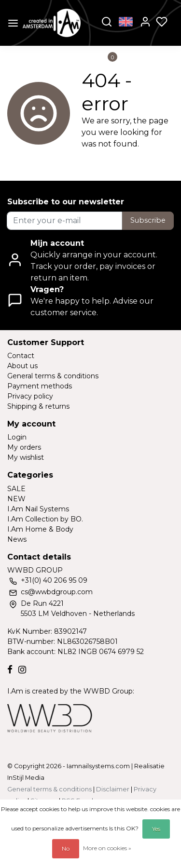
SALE (16, 489)
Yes (156, 829)
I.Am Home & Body (40, 529)
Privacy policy (30, 396)
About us (22, 366)
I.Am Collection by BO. (45, 519)
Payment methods (40, 386)
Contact (21, 356)
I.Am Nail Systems (38, 509)
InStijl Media (26, 778)
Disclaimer (113, 789)
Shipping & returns (38, 406)
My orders (24, 447)
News (17, 539)
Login (17, 437)
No (66, 848)
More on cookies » (107, 848)
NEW (16, 499)
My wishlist (26, 457)
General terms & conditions (53, 376)
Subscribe (148, 220)
